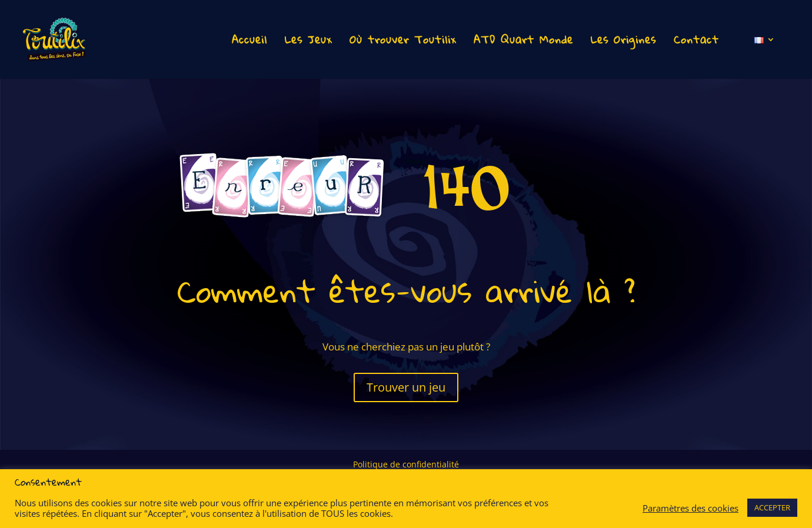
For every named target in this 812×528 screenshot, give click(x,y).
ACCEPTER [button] (772, 507)
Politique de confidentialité (406, 465)
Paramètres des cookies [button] (690, 508)
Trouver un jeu (406, 387)
